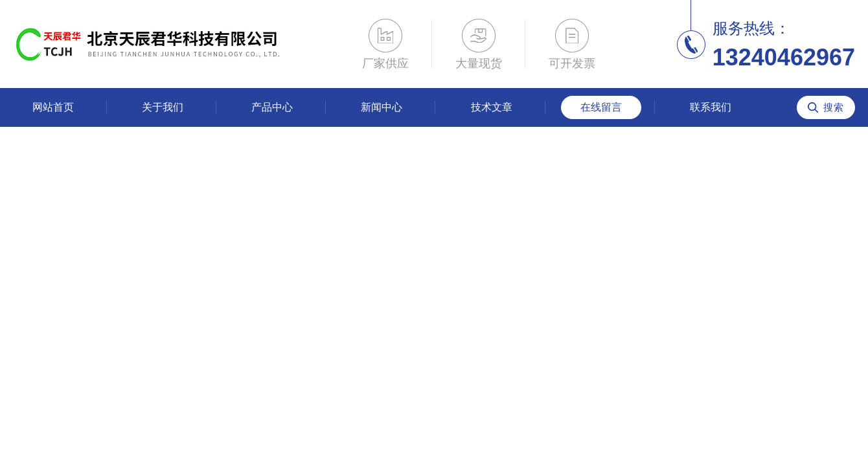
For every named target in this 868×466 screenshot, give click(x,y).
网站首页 (53, 107)
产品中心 (272, 107)
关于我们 (163, 107)
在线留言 (601, 107)
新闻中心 (382, 107)
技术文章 (492, 107)
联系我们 (711, 107)
